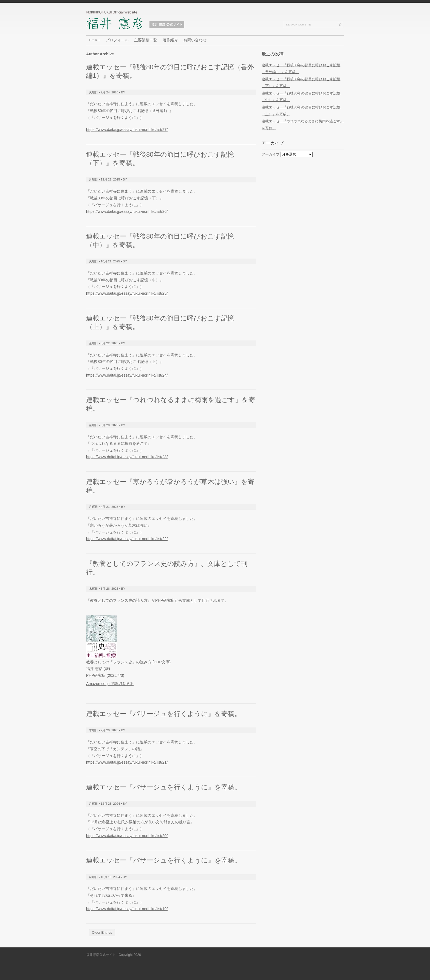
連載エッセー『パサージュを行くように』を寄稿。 (164, 714)
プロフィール (117, 40)
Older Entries (102, 933)
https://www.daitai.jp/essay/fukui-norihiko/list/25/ (127, 293)
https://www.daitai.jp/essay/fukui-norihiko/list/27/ (127, 130)
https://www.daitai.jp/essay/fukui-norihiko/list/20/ (127, 836)
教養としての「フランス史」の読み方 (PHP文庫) (128, 662)
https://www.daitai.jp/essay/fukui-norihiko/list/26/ (127, 211)
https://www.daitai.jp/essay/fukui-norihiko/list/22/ (127, 539)
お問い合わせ (195, 40)
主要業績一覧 (146, 40)
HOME (94, 40)
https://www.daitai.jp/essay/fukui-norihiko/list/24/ (127, 375)
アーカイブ (271, 154)
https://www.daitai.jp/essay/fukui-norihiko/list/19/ (127, 909)
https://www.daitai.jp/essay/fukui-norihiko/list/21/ (127, 762)
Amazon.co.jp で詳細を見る (110, 684)
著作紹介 (170, 40)
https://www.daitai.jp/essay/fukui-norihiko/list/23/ (127, 457)
